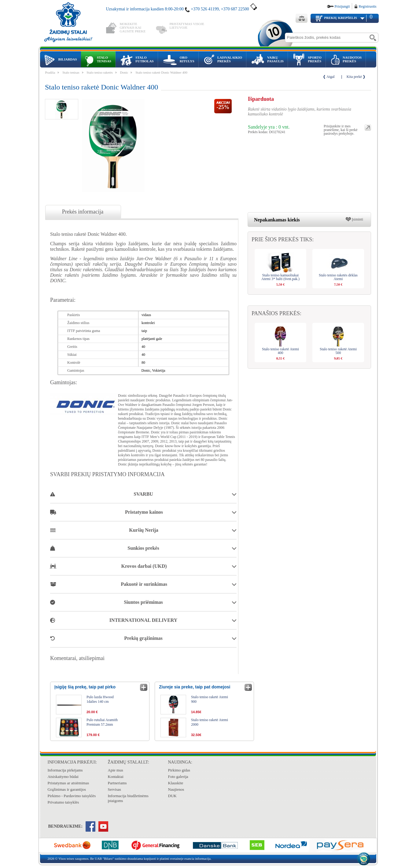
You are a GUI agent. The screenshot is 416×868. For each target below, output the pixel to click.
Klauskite (176, 783)
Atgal (331, 77)
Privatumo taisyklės (63, 802)
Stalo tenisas (71, 72)
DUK (172, 796)
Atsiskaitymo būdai (63, 777)
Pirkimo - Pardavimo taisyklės (72, 796)
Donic (124, 72)
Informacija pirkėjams (65, 770)
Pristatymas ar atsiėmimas (68, 783)
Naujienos (176, 789)
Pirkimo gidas (179, 770)
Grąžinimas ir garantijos (67, 789)
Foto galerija (178, 777)
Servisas (114, 789)
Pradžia (50, 72)
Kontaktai (116, 777)
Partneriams (117, 783)
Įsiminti (357, 219)
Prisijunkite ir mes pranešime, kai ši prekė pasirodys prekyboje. (341, 128)
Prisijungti (342, 6)
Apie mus (116, 770)
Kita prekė (354, 77)
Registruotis (367, 6)
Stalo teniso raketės (100, 72)
